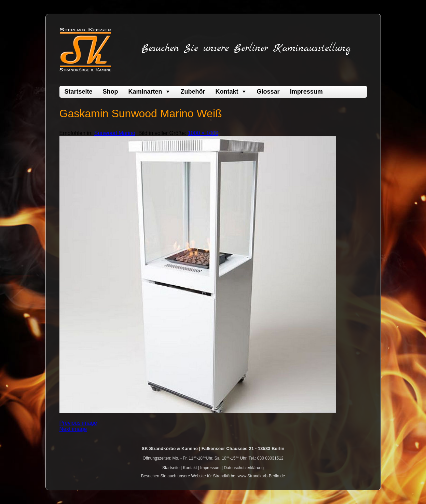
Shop (111, 92)
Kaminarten (145, 92)
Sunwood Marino (115, 133)
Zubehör (193, 92)
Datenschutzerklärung (244, 468)
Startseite (79, 92)
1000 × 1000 (203, 133)
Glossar (268, 92)
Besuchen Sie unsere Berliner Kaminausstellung (246, 48)
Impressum (306, 92)
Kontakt (227, 92)
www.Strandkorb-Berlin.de (261, 476)
